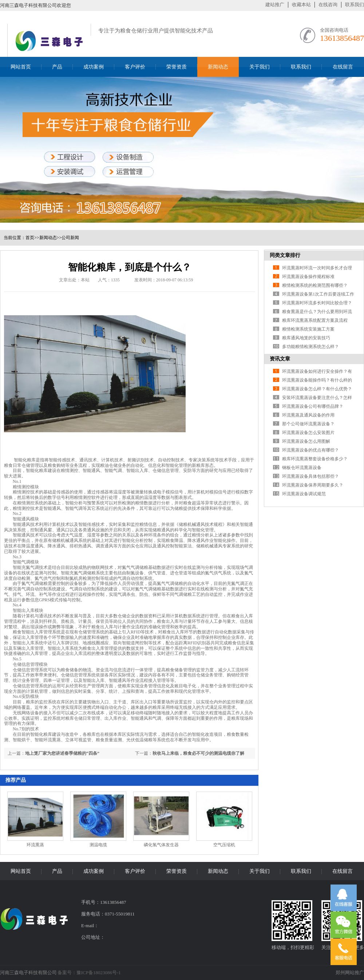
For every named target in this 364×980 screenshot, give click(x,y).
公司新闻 (70, 238)
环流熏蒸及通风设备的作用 (308, 415)
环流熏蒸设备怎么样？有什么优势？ (317, 389)
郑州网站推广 (350, 973)
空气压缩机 (224, 845)
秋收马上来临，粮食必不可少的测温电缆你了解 (198, 753)
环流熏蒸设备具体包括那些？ (310, 476)
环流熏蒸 (35, 845)
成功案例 (94, 67)
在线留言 (343, 67)
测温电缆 (98, 845)
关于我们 (260, 67)
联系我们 (355, 5)
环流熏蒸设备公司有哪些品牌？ (313, 406)
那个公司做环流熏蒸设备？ (308, 424)
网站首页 (21, 67)
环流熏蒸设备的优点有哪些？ (310, 450)
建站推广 (275, 5)
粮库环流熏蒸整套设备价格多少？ (315, 459)
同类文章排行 (285, 255)
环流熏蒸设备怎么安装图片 (308, 433)
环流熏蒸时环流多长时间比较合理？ (317, 303)
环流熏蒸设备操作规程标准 (308, 277)
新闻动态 (218, 67)
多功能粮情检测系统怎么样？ (310, 347)
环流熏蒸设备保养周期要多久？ (313, 485)
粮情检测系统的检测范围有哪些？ (315, 285)
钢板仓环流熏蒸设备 (302, 468)
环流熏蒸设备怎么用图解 (306, 441)
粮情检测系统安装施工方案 (308, 329)
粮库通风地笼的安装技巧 (306, 338)
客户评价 (135, 67)
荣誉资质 (177, 67)
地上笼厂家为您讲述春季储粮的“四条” (62, 753)
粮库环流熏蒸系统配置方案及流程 (315, 320)
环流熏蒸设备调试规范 (304, 494)
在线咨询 (328, 5)
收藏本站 (301, 5)
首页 (30, 238)
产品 (57, 67)
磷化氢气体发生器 (161, 845)
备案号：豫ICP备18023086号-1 (89, 973)
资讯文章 (280, 359)
